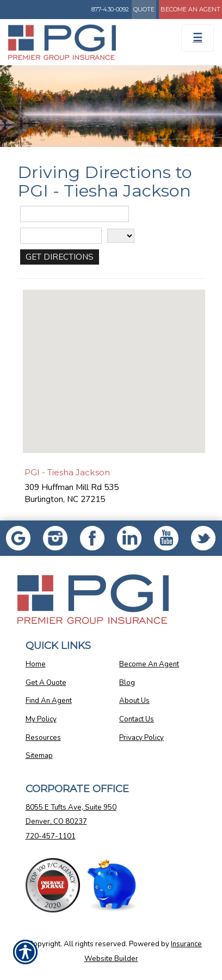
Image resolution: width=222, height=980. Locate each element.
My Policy (41, 719)
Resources (43, 738)
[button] (114, 361)
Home (36, 664)
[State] (121, 236)
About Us (134, 701)
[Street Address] (75, 214)
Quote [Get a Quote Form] (144, 9)
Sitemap (39, 756)
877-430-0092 (110, 9)
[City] (61, 236)
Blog (127, 683)
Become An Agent (149, 664)
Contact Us (137, 719)
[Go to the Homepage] (83, 42)
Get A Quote (46, 683)
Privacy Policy (141, 738)
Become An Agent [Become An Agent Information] (190, 9)
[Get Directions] (60, 257)
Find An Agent (49, 701)
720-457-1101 (51, 836)
